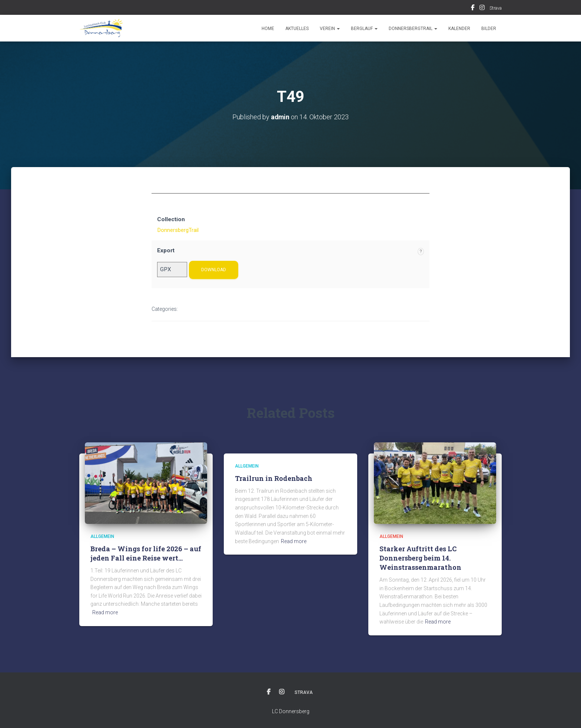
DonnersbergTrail (413, 29)
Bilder (489, 29)
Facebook (473, 9)
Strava (496, 8)
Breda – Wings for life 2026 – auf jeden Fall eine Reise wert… (146, 553)
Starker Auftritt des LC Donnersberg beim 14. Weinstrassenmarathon (420, 558)
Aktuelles (297, 29)
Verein (330, 29)
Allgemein (102, 536)
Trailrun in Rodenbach (274, 478)
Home (268, 29)
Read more (105, 612)
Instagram (482, 9)
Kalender (459, 29)
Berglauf (364, 29)
